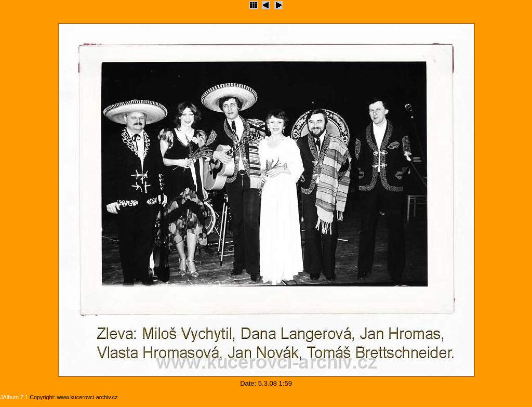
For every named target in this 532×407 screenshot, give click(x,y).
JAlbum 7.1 (14, 397)
